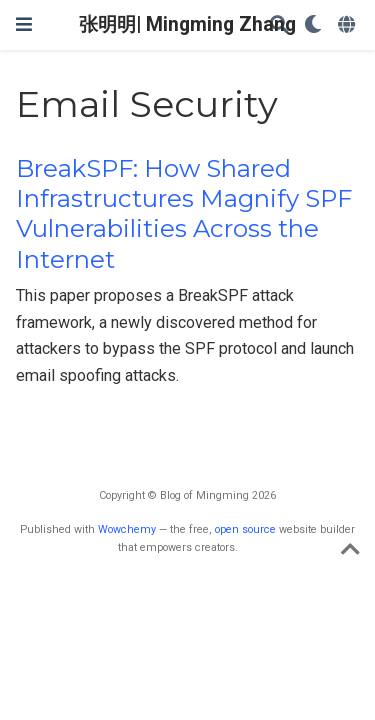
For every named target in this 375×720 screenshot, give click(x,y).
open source (245, 529)
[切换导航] (24, 24)
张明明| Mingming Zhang (187, 24)
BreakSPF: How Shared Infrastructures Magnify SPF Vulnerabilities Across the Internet (184, 214)
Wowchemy (127, 529)
